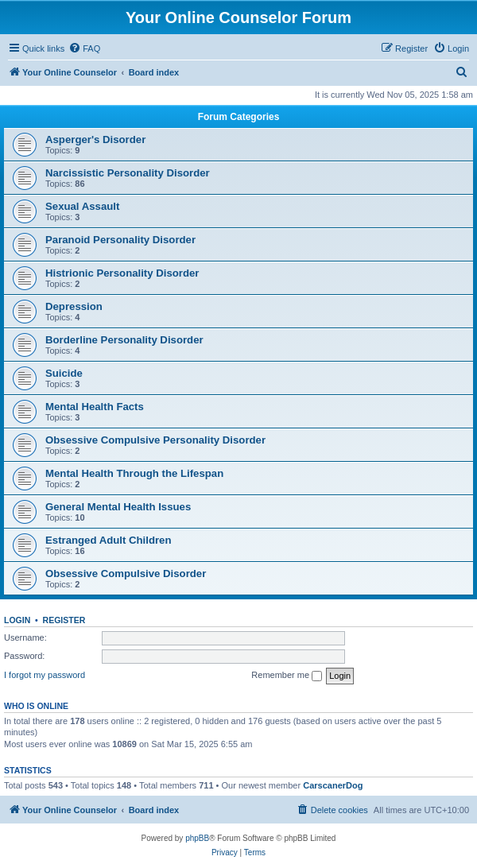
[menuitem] (84, 48)
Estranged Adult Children (109, 540)
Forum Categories (239, 117)
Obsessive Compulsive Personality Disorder (155, 440)
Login (17, 620)
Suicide (64, 373)
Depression (74, 306)
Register (64, 620)
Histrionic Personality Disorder (122, 273)
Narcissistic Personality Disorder (128, 173)
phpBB (197, 838)
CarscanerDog (333, 785)
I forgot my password (45, 675)
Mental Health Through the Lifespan (134, 473)
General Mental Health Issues (118, 507)
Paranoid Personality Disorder (120, 240)
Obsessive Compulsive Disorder (126, 573)
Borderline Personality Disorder (124, 340)
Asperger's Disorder (95, 139)
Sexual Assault (82, 206)
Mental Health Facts (95, 407)
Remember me (287, 676)
